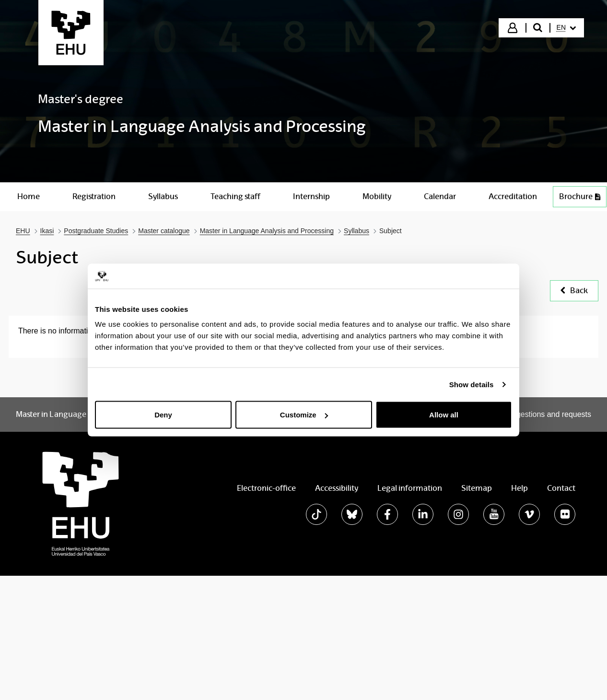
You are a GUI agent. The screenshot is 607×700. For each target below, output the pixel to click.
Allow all (444, 415)
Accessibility (337, 488)
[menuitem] (566, 28)
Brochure (580, 196)
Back (574, 291)
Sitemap (477, 488)
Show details (472, 384)
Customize (304, 415)
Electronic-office (266, 488)
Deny (163, 415)
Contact (561, 488)
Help (519, 488)
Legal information (410, 488)
